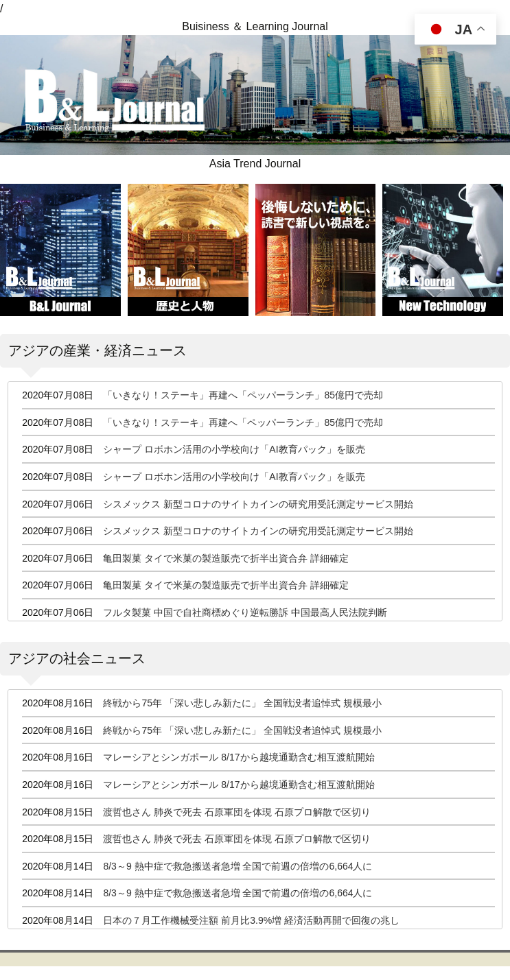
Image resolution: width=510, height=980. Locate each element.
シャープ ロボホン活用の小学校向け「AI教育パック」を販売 (234, 449)
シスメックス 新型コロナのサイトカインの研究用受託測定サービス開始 (258, 504)
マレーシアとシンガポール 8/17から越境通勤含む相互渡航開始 (239, 757)
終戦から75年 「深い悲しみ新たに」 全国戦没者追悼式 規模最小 (242, 703)
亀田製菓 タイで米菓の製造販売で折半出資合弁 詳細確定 (226, 558)
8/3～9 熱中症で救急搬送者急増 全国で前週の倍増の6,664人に (237, 866)
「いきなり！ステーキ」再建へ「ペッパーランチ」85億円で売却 (243, 395)
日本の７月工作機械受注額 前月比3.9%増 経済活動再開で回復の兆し (251, 920)
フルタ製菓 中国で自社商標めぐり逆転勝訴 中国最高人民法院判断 (245, 612)
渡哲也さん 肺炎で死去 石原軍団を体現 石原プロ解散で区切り (237, 812)
